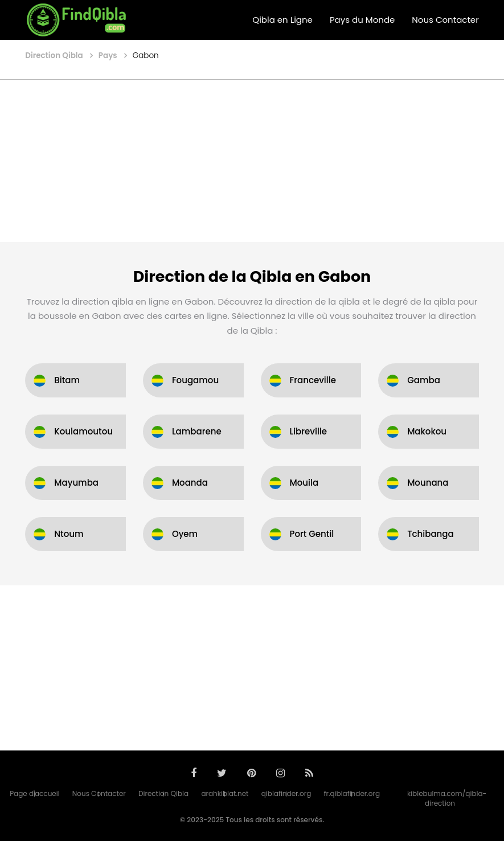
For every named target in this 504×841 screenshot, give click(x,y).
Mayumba (76, 483)
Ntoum (69, 534)
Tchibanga (431, 534)
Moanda (190, 483)
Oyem (185, 534)
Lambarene (197, 431)
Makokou (427, 431)
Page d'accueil (35, 793)
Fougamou (195, 380)
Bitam (67, 380)
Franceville (313, 380)
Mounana (428, 483)
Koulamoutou (83, 431)
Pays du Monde (362, 20)
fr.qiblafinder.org (352, 793)
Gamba (424, 380)
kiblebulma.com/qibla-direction (447, 798)
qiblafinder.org (286, 793)
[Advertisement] (252, 162)
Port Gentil (312, 534)
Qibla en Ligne (282, 20)
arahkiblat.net (225, 793)
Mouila (304, 483)
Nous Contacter (445, 20)
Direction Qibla (163, 793)
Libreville (309, 431)
